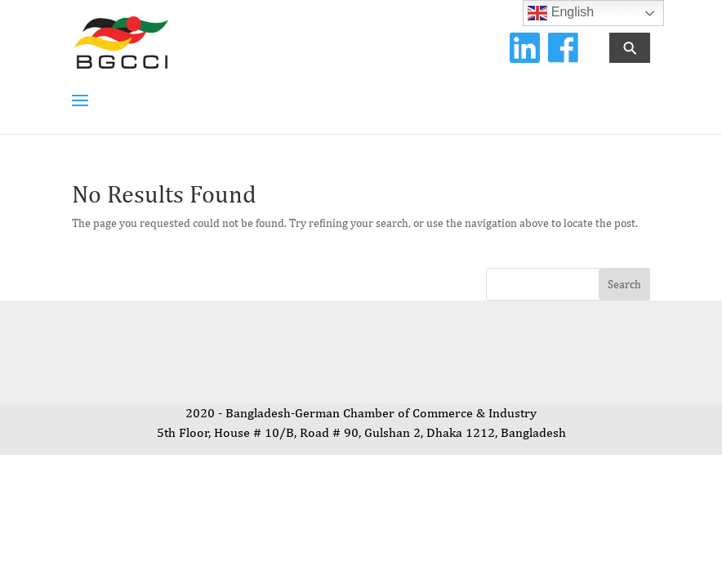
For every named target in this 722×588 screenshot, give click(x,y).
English (561, 13)
